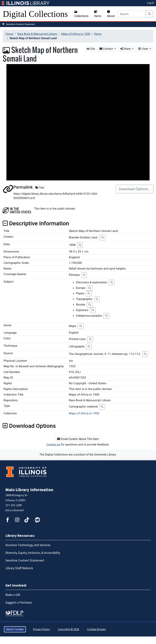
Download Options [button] (29, 426)
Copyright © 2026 (68, 629)
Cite (91, 49)
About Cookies (15, 629)
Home (9, 34)
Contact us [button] (53, 445)
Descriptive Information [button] (36, 223)
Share (126, 49)
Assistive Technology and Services (28, 545)
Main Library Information (29, 490)
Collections (81, 14)
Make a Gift (13, 595)
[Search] (132, 14)
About (111, 14)
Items (98, 14)
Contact (107, 49)
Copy (40, 187)
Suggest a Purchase (19, 603)
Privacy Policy (41, 629)
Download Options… (134, 189)
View (143, 49)
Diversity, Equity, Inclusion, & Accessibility (33, 553)
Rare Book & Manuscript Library (37, 34)
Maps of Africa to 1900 (76, 34)
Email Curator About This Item (78, 439)
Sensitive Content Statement (21, 24)
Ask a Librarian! (15, 510)
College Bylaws (96, 629)
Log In (150, 3)
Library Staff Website (19, 568)
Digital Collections (35, 14)
